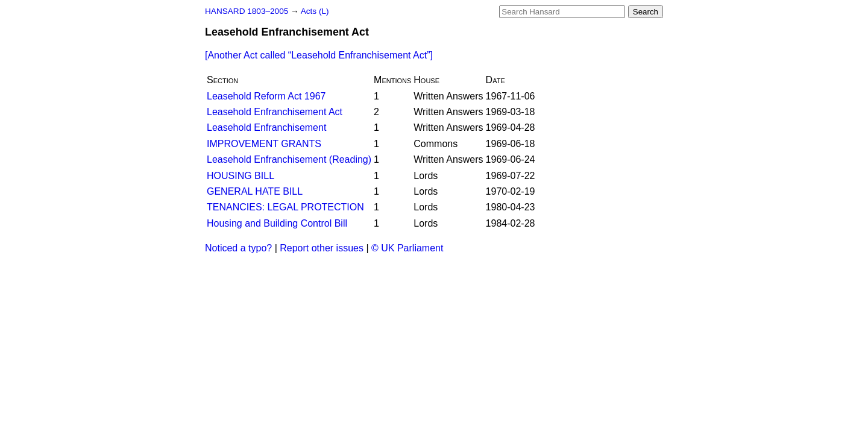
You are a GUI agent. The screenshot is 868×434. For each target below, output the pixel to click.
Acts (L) (315, 11)
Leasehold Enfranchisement (266, 127)
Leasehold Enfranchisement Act (275, 112)
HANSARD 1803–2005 (247, 11)
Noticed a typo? (238, 248)
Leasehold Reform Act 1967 (266, 96)
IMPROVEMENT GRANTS (264, 144)
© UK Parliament (407, 248)
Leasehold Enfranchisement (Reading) (289, 159)
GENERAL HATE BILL (255, 191)
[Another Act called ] (319, 55)
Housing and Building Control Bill (277, 223)
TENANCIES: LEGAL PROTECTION (285, 207)
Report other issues (322, 248)
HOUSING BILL (241, 176)
